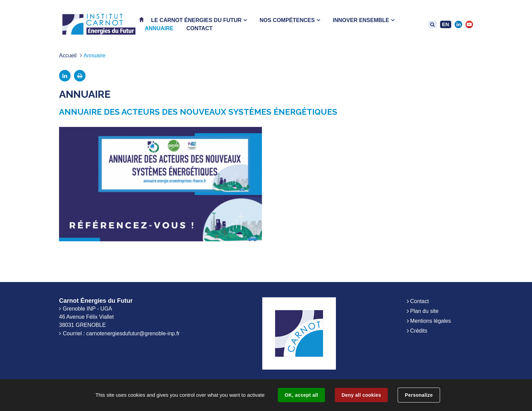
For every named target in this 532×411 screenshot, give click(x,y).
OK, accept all (301, 395)
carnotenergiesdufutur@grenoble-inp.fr (133, 333)
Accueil (68, 55)
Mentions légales (431, 321)
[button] (199, 20)
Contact (420, 301)
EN (446, 24)
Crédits (419, 331)
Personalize (419, 395)
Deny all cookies (361, 395)
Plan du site (424, 311)
